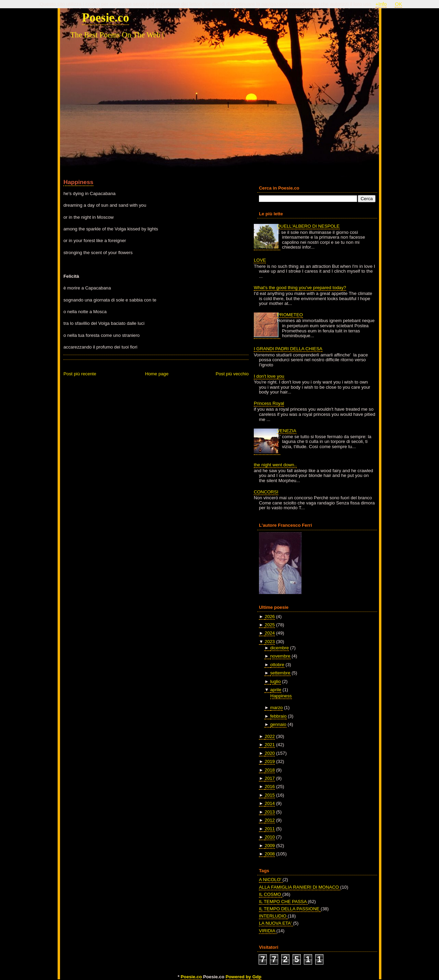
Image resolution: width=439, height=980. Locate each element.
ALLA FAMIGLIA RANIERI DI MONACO (300, 887)
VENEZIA (287, 431)
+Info (381, 4)
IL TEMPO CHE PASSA (283, 902)
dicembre (280, 648)
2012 (270, 820)
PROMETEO (290, 315)
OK (398, 4)
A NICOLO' (271, 880)
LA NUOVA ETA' (276, 923)
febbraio (278, 716)
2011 (270, 829)
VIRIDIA (268, 931)
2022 (270, 736)
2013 (270, 812)
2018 (270, 770)
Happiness (78, 182)
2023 (270, 642)
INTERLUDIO (273, 916)
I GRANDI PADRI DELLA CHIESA (288, 349)
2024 (270, 633)
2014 (270, 803)
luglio (276, 681)
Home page (157, 374)
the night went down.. (275, 465)
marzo (277, 708)
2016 (270, 787)
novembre (280, 656)
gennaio (278, 724)
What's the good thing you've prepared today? (300, 288)
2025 (270, 625)
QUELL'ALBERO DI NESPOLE (308, 226)
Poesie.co (105, 18)
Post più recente (80, 374)
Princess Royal (269, 403)
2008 (270, 854)
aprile (276, 690)
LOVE (260, 260)
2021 (270, 745)
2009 (270, 846)
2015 (270, 795)
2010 (270, 837)
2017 (270, 778)
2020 (270, 753)
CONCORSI (266, 492)
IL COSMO (271, 894)
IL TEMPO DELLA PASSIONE (290, 909)
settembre (280, 673)
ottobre (277, 665)
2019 (270, 761)
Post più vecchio (232, 374)
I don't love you (269, 376)
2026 (270, 617)
